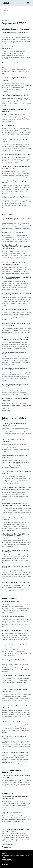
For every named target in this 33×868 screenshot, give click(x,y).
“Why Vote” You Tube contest (11, 813)
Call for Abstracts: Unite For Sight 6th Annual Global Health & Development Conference (16, 488)
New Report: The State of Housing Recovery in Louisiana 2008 (16, 294)
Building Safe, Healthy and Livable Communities (13, 440)
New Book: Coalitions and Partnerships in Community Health (15, 369)
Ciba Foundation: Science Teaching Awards (16, 675)
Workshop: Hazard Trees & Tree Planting (15, 197)
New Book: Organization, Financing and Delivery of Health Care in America (15, 385)
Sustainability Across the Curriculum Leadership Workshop (14, 424)
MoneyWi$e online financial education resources (14, 353)
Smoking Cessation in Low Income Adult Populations (15, 707)
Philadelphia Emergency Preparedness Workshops (14, 110)
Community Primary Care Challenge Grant (15, 752)
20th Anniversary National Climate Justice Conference (16, 456)
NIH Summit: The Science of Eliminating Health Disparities (15, 551)
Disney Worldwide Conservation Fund (14, 645)
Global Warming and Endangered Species (15, 95)
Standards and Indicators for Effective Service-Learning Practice (14, 264)
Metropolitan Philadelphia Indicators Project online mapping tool (16, 219)
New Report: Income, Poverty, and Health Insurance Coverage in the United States (15, 339)
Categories (5, 11)
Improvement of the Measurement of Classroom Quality (14, 660)
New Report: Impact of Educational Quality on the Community (16, 324)
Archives (4, 13)
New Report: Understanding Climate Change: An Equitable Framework (16, 278)
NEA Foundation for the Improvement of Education (15, 737)
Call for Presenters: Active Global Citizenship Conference (16, 472)
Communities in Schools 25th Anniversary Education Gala (15, 48)
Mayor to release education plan (12, 63)
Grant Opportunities (9, 598)
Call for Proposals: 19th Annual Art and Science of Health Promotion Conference (15, 505)
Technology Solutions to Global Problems (15, 630)
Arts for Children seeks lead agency (13, 616)
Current (4, 9)
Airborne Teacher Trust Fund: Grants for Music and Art (15, 691)
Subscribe (6, 847)
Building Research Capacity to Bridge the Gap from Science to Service (15, 535)
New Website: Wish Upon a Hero (12, 233)
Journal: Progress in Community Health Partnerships (15, 399)
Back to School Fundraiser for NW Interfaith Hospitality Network (16, 167)
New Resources (8, 215)
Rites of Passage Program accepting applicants (14, 182)
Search (4, 15)
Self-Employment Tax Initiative (12, 722)
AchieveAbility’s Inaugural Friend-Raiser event (15, 33)
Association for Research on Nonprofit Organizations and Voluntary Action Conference (14, 79)
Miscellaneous (7, 793)
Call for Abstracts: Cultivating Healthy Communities (14, 519)
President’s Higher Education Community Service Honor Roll (15, 797)
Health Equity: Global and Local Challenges (16, 582)
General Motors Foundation (11, 602)
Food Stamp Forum (8, 125)
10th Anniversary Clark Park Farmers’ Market (16, 154)
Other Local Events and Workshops (15, 29)
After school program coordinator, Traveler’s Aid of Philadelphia (16, 776)
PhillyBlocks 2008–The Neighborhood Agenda (14, 141)
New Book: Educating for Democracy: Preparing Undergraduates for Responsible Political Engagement (16, 247)
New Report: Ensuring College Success (15, 309)
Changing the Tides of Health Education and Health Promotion (16, 567)
